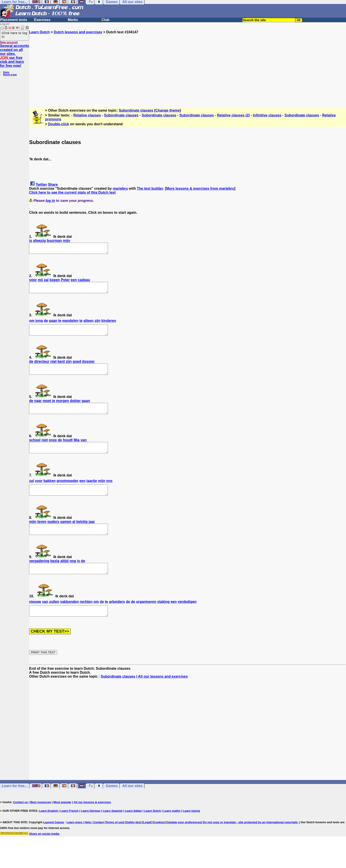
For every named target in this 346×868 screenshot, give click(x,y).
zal (46, 282)
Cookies (159, 842)
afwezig (39, 241)
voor (33, 282)
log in (50, 201)
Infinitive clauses (267, 115)
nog (73, 577)
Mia (77, 450)
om (32, 325)
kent (61, 367)
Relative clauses (87, 115)
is (31, 241)
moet (47, 409)
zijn (97, 325)
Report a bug (10, 75)
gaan (53, 325)
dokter (75, 409)
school (35, 450)
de (46, 325)
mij (40, 282)
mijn (67, 241)
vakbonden (70, 620)
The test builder (150, 188)
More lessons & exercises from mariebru (200, 188)
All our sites (132, 806)
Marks (73, 20)
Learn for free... (15, 806)
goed (77, 367)
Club (105, 20)
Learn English (49, 831)
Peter (65, 282)
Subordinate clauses (136, 110)
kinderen (109, 325)
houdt (68, 450)
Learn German (91, 831)
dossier (88, 367)
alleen (88, 325)
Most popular (62, 822)
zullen (54, 620)
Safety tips (133, 842)
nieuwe (35, 620)
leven (42, 535)
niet (53, 367)
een (74, 282)
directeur (42, 367)
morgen (63, 409)
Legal (147, 842)
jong (39, 325)
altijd (64, 577)
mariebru (120, 188)
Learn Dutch (39, 32)
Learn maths (172, 831)
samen (66, 535)
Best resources (41, 822)
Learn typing (192, 831)
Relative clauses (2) (233, 115)
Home (6, 72)
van (84, 450)
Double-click (59, 124)
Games (112, 806)
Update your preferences (184, 842)
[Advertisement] (188, 65)
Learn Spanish (113, 831)
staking (164, 620)
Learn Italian (133, 831)
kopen (55, 282)
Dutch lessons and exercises (78, 32)
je (54, 409)
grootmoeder (68, 493)
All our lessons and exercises (163, 696)
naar (38, 409)
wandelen (70, 325)
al (74, 535)
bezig (55, 577)
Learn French (69, 831)
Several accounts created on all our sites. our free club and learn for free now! (15, 56)
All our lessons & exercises (92, 822)
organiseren (146, 620)
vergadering (39, 577)
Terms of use (115, 842)
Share (53, 185)
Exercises (42, 20)
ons (109, 493)
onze (53, 450)
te (60, 325)
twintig (82, 535)
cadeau (84, 282)
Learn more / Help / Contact (85, 842)
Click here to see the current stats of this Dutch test (72, 192)
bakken (50, 493)
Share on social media (44, 854)
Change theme (167, 110)
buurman (54, 241)
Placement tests (14, 20)
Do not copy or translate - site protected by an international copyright (250, 842)
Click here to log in (14, 35)
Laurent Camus (54, 842)
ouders (53, 535)
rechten (86, 620)
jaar (92, 535)
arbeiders (117, 620)
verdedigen (187, 620)
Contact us (20, 822)
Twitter (41, 185)
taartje (92, 493)
